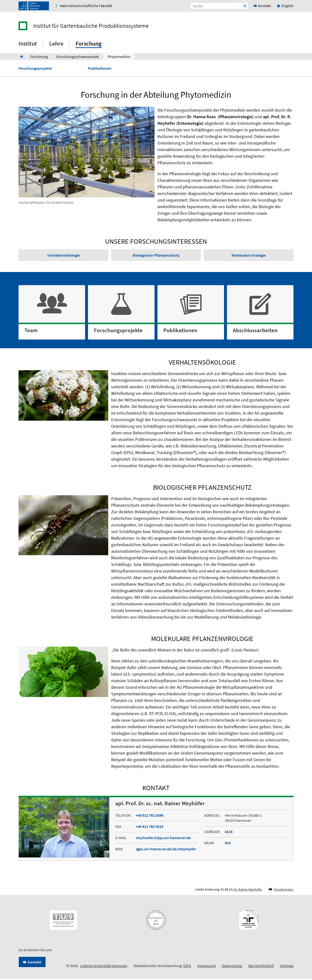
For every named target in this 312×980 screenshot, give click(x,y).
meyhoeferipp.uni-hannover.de (163, 839)
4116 (229, 833)
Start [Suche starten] (245, 6)
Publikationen (100, 68)
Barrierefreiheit (261, 967)
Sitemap (287, 967)
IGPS (187, 967)
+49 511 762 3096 (150, 816)
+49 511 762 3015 (150, 827)
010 (228, 844)
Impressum (206, 967)
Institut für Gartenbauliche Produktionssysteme (91, 26)
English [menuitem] (288, 6)
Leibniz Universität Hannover (104, 967)
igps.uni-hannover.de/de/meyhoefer (166, 850)
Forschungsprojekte (35, 68)
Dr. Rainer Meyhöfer (248, 890)
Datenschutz (232, 967)
